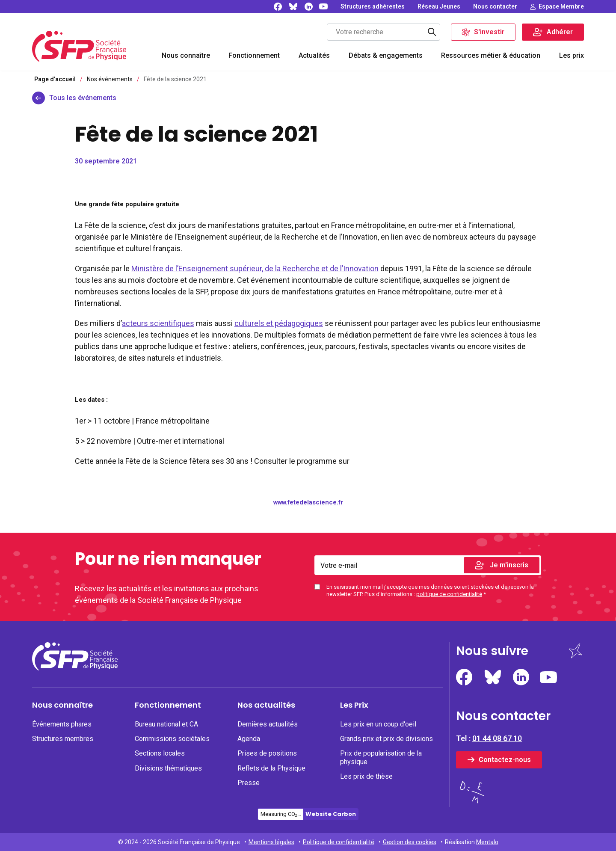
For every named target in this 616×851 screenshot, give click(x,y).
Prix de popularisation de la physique (381, 757)
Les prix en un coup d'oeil (378, 724)
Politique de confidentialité (339, 842)
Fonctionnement (254, 55)
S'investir (489, 32)
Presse (249, 783)
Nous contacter (495, 6)
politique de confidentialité (449, 594)
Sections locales (160, 753)
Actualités (314, 55)
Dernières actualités (268, 724)
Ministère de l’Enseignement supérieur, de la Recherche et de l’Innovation (255, 268)
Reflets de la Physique (271, 768)
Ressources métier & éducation (491, 55)
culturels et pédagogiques (279, 323)
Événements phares (62, 724)
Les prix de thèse (366, 776)
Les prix (572, 55)
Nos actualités (266, 705)
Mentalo (487, 842)
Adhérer (560, 32)
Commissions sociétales (172, 739)
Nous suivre (492, 651)
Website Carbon (331, 814)
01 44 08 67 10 (497, 738)
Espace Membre (561, 6)
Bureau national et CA (166, 724)
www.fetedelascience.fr (308, 502)
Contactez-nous (505, 760)
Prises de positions (267, 753)
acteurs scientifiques (158, 323)
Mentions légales (271, 842)
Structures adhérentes (373, 6)
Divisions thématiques (168, 768)
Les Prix (354, 705)
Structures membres (63, 739)
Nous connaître (186, 55)
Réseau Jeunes (439, 6)
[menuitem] (186, 57)
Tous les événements (83, 98)
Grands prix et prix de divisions (386, 739)
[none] (373, 6)
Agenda (249, 739)
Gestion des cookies (410, 842)
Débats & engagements (386, 55)
